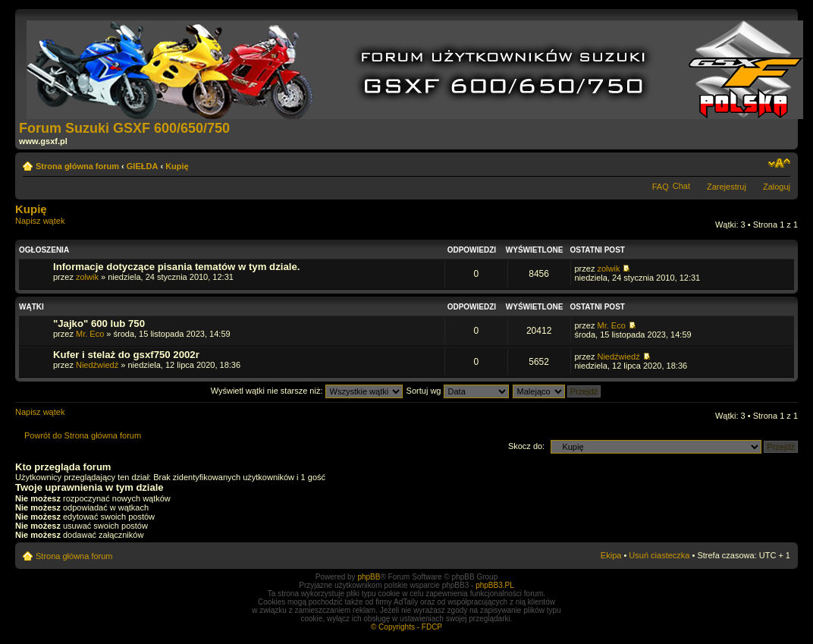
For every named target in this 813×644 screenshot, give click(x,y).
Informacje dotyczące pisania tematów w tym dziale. (176, 267)
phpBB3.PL (495, 585)
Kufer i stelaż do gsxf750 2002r (126, 355)
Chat (681, 186)
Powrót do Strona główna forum (83, 435)
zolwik (87, 277)
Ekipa (611, 555)
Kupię (177, 166)
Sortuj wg (458, 391)
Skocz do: (526, 446)
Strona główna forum (77, 166)
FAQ (661, 187)
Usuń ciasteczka (659, 555)
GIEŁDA (143, 166)
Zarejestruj (727, 187)
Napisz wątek (52, 226)
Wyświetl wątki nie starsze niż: (307, 391)
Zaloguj (777, 187)
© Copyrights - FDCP (406, 627)
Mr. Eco (90, 334)
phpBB (369, 577)
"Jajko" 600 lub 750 (99, 324)
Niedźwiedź (97, 365)
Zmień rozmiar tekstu (779, 163)
